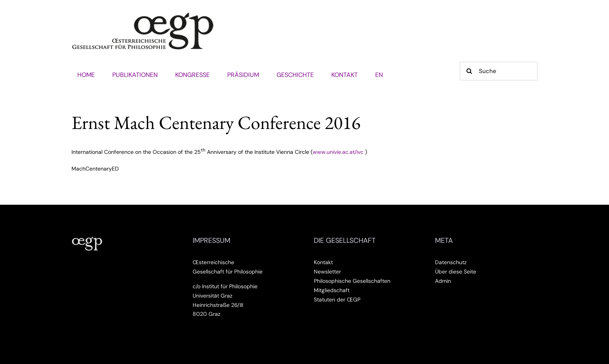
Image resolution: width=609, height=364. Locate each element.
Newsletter (327, 272)
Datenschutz (451, 262)
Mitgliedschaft (332, 290)
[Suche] (499, 71)
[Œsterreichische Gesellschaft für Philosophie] (143, 15)
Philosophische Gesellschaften (352, 281)
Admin (443, 281)
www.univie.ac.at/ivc (338, 152)
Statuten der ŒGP (337, 300)
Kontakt (323, 262)
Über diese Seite (456, 272)
